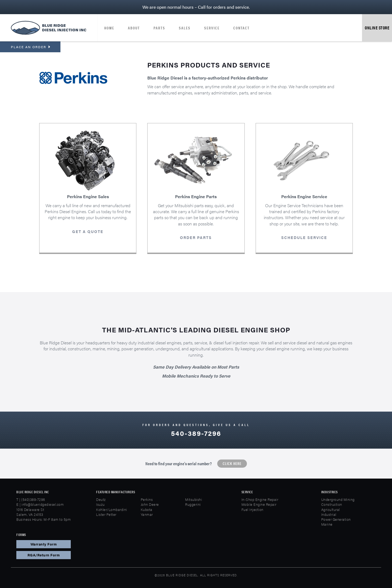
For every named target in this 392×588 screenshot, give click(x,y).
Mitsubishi (194, 499)
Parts (159, 28)
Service (212, 28)
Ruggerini (193, 504)
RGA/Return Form (44, 555)
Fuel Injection (252, 509)
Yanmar (147, 514)
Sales (185, 28)
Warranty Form (44, 544)
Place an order (31, 47)
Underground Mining (338, 499)
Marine (327, 524)
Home (109, 28)
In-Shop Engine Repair (260, 499)
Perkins (147, 499)
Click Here (232, 463)
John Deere (150, 504)
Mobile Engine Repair (259, 504)
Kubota (147, 509)
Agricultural (331, 509)
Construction (332, 504)
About (134, 28)
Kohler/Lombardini (112, 509)
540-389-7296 (196, 433)
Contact (241, 28)
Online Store (377, 28)
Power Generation (336, 519)
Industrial (329, 514)
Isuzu (100, 504)
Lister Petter (106, 514)
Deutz (101, 499)
